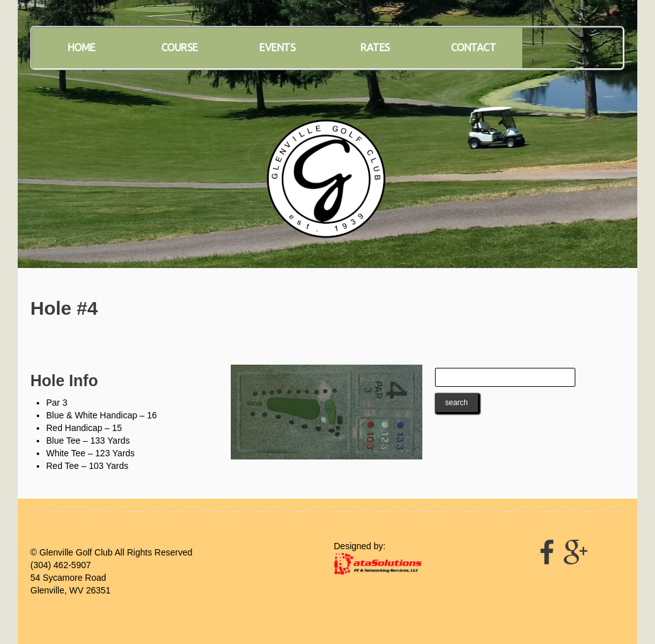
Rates (375, 47)
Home (82, 47)
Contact (474, 47)
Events (277, 47)
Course (180, 47)
